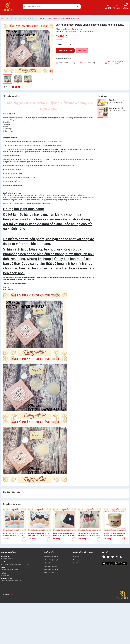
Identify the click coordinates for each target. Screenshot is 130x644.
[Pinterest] (16, 87)
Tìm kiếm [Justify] (76, 7)
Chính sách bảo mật (51, 566)
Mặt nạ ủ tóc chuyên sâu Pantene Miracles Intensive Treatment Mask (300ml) (114, 535)
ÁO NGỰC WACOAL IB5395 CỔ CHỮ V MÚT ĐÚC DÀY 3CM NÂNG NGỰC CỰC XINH (39, 535)
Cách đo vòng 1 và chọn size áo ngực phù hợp (117, 101)
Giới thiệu (76, 557)
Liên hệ (76, 563)
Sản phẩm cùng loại (12, 504)
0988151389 (5, 575)
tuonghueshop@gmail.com (9, 570)
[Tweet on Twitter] (19, 87)
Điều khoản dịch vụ (50, 572)
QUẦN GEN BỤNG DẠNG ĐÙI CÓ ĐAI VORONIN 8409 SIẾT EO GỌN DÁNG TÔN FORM (64, 535)
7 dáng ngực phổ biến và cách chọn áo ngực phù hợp (117, 109)
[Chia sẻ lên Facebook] (13, 87)
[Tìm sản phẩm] (52, 7)
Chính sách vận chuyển (51, 560)
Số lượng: (59, 44)
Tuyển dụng (77, 560)
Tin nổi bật (102, 96)
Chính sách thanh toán (51, 557)
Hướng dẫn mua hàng (51, 569)
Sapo (12, 594)
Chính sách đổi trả (50, 563)
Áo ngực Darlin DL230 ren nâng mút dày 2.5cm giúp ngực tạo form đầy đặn (90, 535)
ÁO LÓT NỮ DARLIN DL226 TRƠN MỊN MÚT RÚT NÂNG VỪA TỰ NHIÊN (14, 535)
